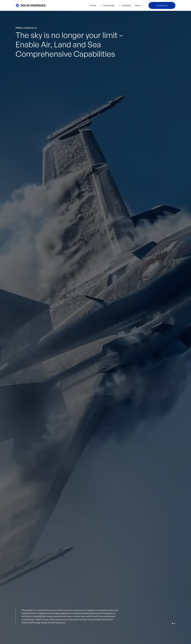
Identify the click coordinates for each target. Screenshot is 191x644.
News (138, 5)
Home (93, 5)
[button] (107, 5)
